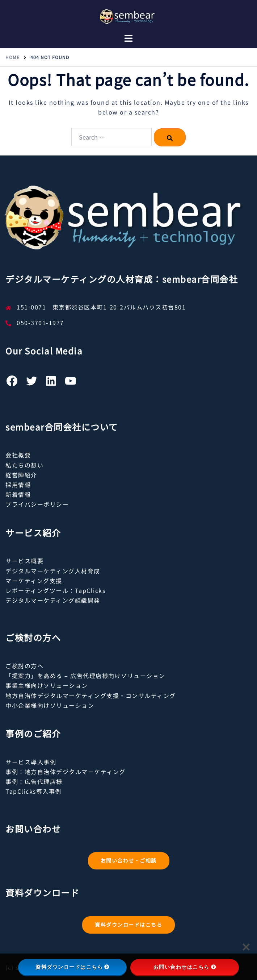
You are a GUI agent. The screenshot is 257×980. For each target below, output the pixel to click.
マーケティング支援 (34, 581)
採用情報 (18, 485)
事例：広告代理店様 (34, 781)
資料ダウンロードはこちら (128, 925)
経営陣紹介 (21, 475)
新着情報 (18, 494)
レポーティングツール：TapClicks (55, 590)
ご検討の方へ (24, 666)
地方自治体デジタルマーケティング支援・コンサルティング (91, 695)
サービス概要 (24, 561)
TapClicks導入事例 (33, 791)
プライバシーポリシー (37, 504)
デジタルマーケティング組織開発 (53, 600)
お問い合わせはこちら (185, 967)
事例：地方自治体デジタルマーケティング (66, 772)
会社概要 (18, 455)
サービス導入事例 (31, 762)
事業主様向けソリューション (47, 685)
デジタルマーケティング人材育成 (53, 571)
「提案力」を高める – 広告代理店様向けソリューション (85, 676)
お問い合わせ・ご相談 (129, 860)
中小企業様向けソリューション (50, 705)
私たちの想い (24, 465)
